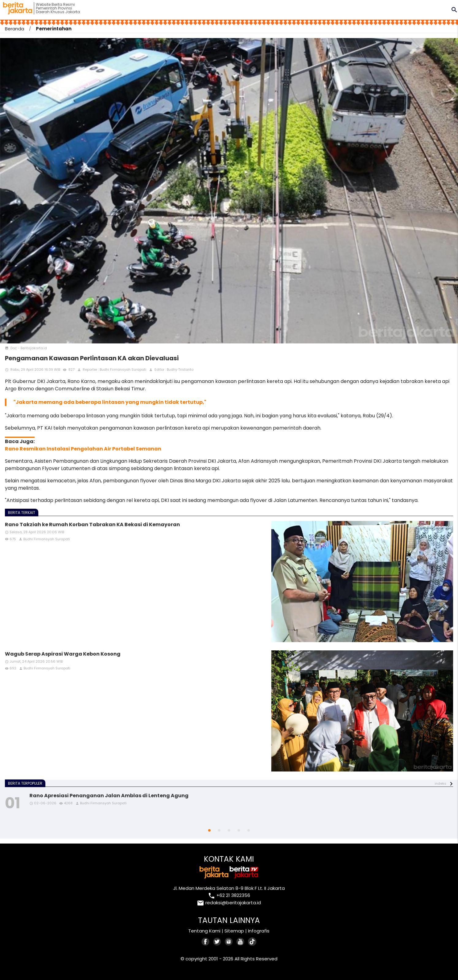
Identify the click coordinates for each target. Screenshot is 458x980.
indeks (441, 783)
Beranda (15, 29)
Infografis (259, 931)
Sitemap (234, 931)
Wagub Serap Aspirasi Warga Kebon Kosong (63, 654)
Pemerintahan (54, 29)
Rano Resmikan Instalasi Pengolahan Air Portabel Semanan (83, 449)
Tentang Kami (204, 931)
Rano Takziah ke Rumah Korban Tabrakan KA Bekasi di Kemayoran (92, 524)
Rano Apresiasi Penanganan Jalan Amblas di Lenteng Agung (109, 796)
